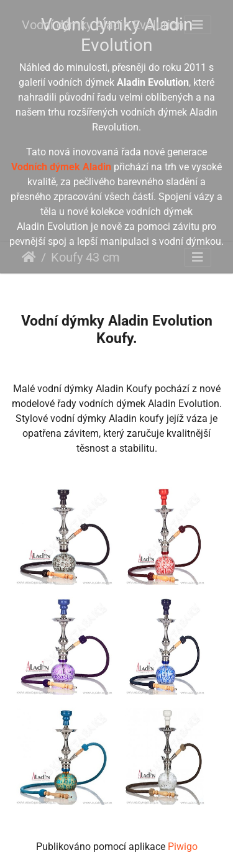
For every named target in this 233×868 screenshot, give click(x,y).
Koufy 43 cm (85, 257)
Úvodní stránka (29, 257)
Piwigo (183, 847)
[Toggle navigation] (198, 25)
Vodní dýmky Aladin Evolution (103, 25)
